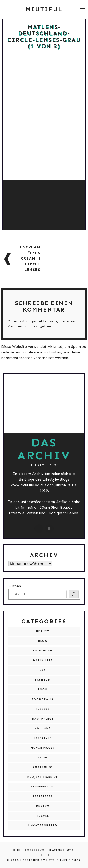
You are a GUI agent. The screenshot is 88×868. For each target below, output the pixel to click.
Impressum (35, 850)
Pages (43, 758)
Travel (43, 816)
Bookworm (43, 651)
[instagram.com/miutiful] (39, 529)
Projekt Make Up (43, 777)
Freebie (43, 709)
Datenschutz (61, 850)
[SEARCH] (74, 594)
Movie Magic (43, 748)
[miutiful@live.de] (49, 529)
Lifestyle (43, 738)
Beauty (43, 631)
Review (43, 806)
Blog (43, 641)
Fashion (43, 680)
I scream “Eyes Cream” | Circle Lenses (30, 258)
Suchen (15, 586)
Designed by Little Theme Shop (52, 860)
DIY (43, 670)
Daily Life (43, 660)
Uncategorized (43, 826)
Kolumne (43, 728)
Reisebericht (43, 787)
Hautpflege (43, 719)
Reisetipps (43, 796)
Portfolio (43, 767)
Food (43, 690)
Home (15, 850)
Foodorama (43, 699)
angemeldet (37, 321)
